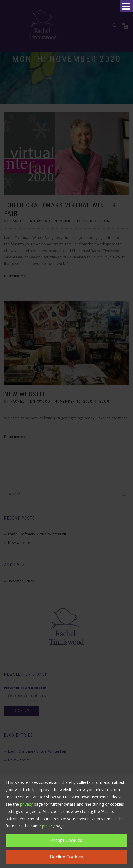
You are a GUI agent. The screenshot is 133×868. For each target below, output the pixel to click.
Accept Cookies (66, 840)
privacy (26, 804)
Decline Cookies (66, 857)
